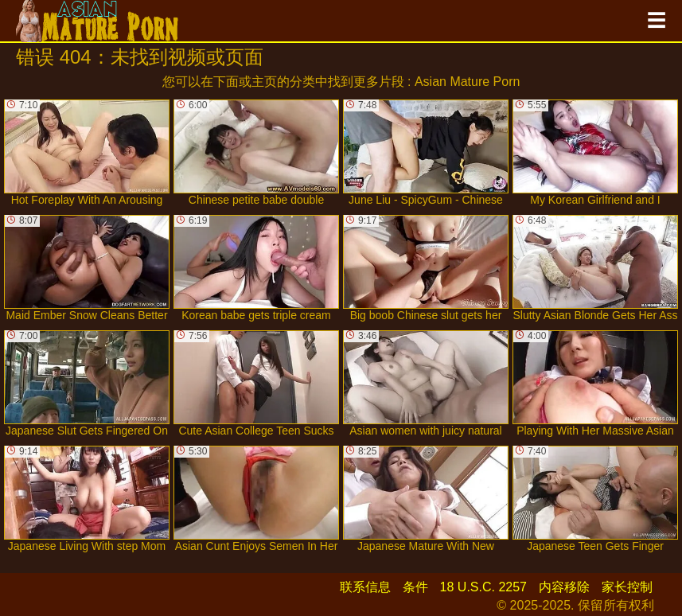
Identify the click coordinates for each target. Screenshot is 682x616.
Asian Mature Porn (468, 82)
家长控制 (627, 587)
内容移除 (564, 587)
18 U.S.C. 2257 (483, 587)
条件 (415, 587)
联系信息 (365, 587)
